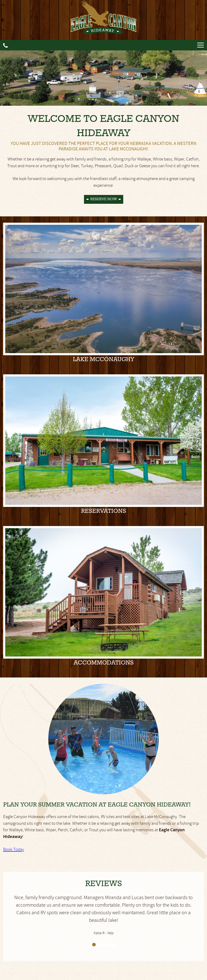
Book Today (14, 849)
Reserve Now (104, 199)
